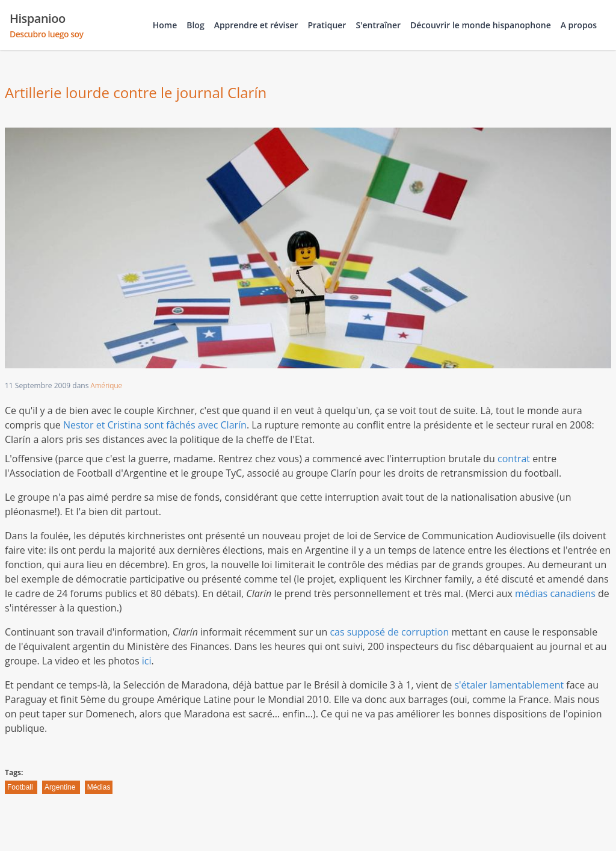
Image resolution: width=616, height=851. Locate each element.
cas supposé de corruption (389, 632)
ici (147, 661)
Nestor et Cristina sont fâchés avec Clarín (155, 425)
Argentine (61, 787)
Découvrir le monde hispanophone (481, 25)
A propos (579, 25)
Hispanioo (47, 25)
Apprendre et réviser (256, 25)
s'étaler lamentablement (509, 685)
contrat (514, 459)
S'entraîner (378, 25)
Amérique (107, 385)
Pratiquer (327, 25)
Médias (99, 787)
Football (21, 787)
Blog (195, 25)
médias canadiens (555, 593)
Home (165, 25)
